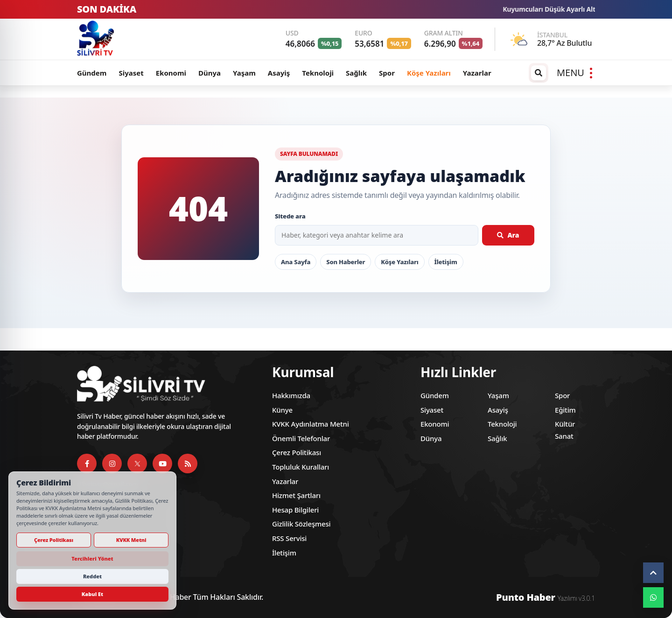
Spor (387, 73)
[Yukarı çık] (653, 573)
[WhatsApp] (653, 597)
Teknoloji (318, 73)
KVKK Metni (131, 540)
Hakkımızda (291, 395)
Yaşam (244, 73)
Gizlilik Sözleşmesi (301, 524)
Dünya (210, 73)
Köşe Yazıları (429, 73)
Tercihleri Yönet (92, 558)
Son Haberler (346, 262)
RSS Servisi (289, 538)
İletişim (446, 262)
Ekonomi (171, 73)
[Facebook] (87, 463)
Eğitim (565, 410)
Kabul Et (92, 594)
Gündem (92, 73)
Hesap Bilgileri (295, 510)
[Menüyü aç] (574, 73)
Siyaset (131, 73)
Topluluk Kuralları (301, 467)
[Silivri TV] (140, 39)
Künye (282, 410)
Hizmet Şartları (296, 495)
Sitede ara (290, 216)
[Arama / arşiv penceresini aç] (539, 73)
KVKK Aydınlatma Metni (311, 424)
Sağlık (356, 73)
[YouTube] (162, 463)
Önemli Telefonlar (301, 438)
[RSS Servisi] (188, 463)
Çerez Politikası (297, 452)
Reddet (92, 576)
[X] (137, 463)
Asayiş (279, 73)
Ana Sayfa (296, 262)
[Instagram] (112, 463)
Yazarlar (477, 73)
